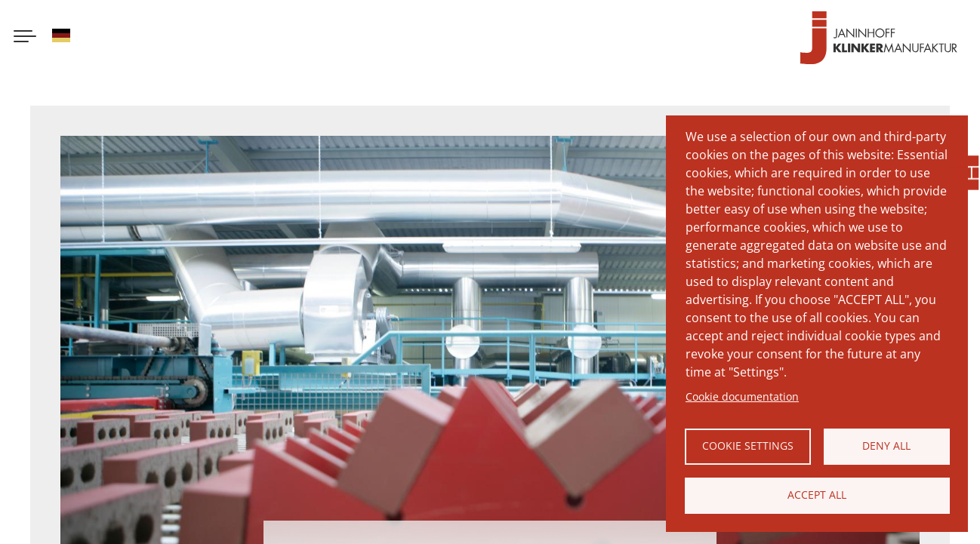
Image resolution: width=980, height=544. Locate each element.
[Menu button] (25, 38)
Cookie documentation (742, 396)
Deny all (886, 446)
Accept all (817, 495)
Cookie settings (748, 446)
